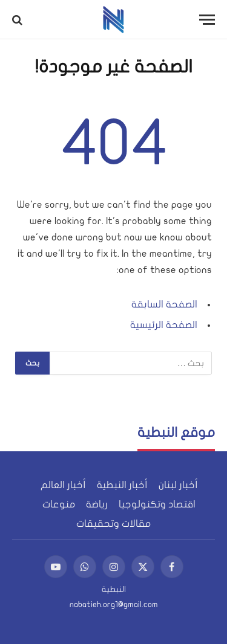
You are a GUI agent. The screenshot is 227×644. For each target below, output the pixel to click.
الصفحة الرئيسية (164, 325)
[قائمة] (207, 20)
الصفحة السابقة (164, 304)
